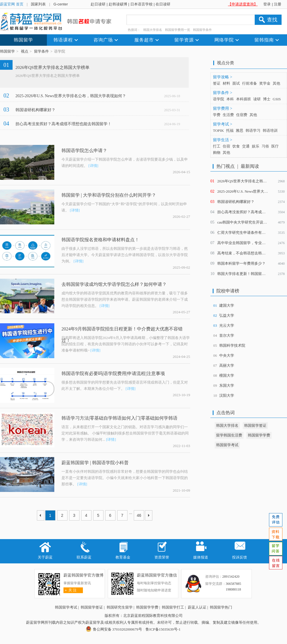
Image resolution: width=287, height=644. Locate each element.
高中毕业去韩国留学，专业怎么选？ (247, 243)
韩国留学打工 (173, 607)
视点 (25, 51)
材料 (226, 83)
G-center (61, 4)
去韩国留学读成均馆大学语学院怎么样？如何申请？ (114, 284)
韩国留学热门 (221, 607)
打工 (217, 146)
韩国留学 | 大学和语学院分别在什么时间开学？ (109, 195)
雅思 (240, 130)
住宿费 (242, 115)
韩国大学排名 (153, 30)
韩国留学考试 (227, 445)
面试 (236, 83)
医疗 (275, 146)
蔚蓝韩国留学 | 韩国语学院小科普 (95, 463)
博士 (267, 99)
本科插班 (244, 99)
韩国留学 (7, 51)
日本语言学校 (141, 4)
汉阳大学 (227, 395)
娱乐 (256, 146)
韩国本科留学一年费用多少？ (241, 263)
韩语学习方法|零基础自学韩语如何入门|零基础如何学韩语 (119, 418)
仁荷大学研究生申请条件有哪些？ (245, 233)
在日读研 (163, 4)
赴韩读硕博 (118, 4)
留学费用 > (223, 108)
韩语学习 (253, 130)
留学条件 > (223, 93)
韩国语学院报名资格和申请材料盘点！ (100, 240)
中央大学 (227, 355)
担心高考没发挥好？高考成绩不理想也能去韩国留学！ (63, 124)
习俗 (265, 146)
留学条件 (41, 51)
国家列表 (38, 4)
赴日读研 (98, 4)
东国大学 (227, 385)
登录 (267, 4)
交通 (246, 146)
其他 (276, 83)
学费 (217, 115)
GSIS (277, 99)
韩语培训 (270, 130)
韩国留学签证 (255, 425)
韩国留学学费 (259, 435)
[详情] (93, 166)
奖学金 (265, 83)
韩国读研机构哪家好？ (35, 110)
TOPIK (218, 130)
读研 (257, 99)
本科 (230, 99)
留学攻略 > (223, 77)
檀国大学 (227, 375)
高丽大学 (227, 365)
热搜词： (134, 30)
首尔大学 (227, 335)
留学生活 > (223, 140)
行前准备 (250, 83)
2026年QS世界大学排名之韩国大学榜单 (52, 67)
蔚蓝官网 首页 (12, 4)
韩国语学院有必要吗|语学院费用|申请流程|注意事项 (113, 373)
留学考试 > (223, 124)
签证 (217, 83)
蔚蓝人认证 (197, 607)
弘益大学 (227, 315)
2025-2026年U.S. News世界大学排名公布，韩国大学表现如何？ (71, 96)
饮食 (236, 146)
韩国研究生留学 (120, 607)
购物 (217, 152)
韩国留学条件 (202, 30)
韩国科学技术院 (232, 345)
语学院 (219, 99)
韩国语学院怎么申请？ (84, 150)
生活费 (228, 115)
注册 (278, 4)
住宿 (226, 146)
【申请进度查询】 (243, 4)
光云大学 (227, 325)
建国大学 (227, 305)
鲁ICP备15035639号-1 (163, 629)
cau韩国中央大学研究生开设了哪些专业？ (251, 222)
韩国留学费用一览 (178, 30)
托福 (230, 130)
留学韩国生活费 (229, 435)
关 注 (70, 590)
